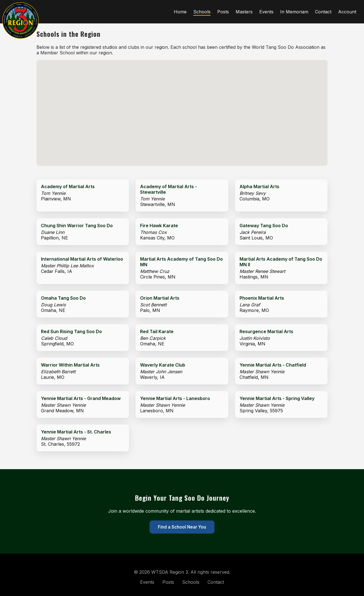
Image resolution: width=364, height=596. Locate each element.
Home (180, 12)
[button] (173, 114)
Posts (223, 12)
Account (347, 12)
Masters (244, 12)
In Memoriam (294, 12)
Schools (202, 12)
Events (266, 12)
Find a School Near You (182, 527)
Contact (323, 12)
